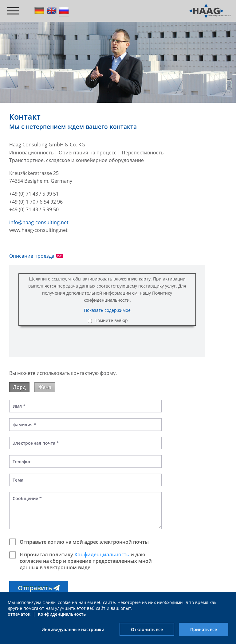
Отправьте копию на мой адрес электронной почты (79, 542)
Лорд (19, 387)
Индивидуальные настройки (73, 629)
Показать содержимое (107, 310)
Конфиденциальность (102, 555)
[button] (39, 588)
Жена (45, 387)
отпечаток (19, 614)
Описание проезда (32, 256)
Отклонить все (147, 629)
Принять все (204, 629)
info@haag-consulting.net (39, 222)
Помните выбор (111, 320)
